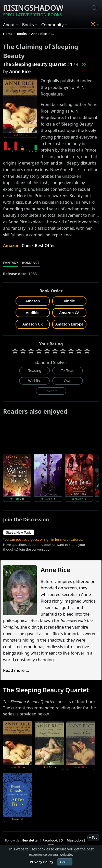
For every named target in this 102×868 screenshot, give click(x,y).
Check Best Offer (38, 246)
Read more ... (16, 670)
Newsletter (30, 840)
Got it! (65, 862)
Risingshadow (33, 10)
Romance (31, 263)
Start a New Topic (19, 532)
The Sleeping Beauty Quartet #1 (38, 64)
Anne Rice (20, 71)
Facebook (50, 840)
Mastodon (75, 840)
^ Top (93, 837)
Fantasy (11, 263)
